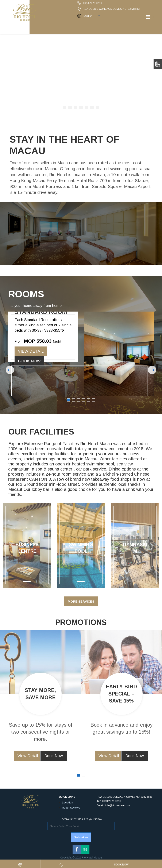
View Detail (31, 351)
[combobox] (93, 16)
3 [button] (78, 400)
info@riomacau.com (117, 805)
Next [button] (152, 370)
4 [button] (83, 400)
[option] (81, 354)
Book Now (29, 361)
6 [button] (94, 400)
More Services (81, 601)
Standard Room (41, 312)
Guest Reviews (71, 808)
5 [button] (88, 400)
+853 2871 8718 (111, 801)
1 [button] (68, 400)
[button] (115, 546)
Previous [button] (10, 370)
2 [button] (73, 400)
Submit (81, 837)
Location (67, 802)
